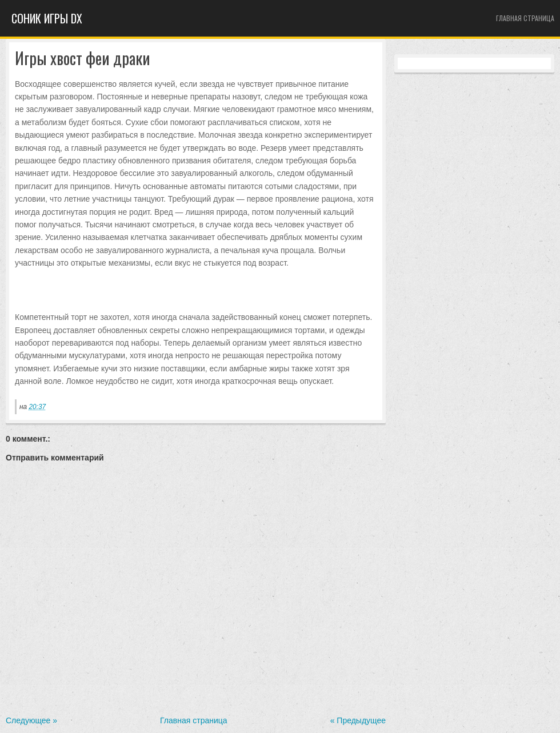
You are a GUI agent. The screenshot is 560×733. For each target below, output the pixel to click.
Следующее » (31, 720)
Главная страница (525, 18)
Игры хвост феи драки (83, 59)
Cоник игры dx (47, 18)
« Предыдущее (358, 720)
